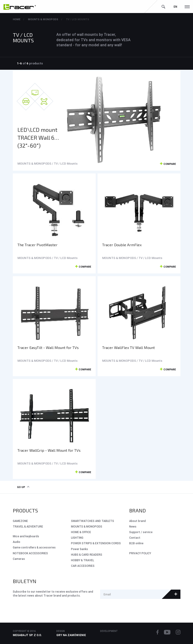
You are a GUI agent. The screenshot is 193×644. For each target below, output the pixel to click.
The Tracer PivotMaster (37, 245)
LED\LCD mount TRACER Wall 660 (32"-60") (39, 138)
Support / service (141, 532)
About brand (137, 521)
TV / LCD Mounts (78, 19)
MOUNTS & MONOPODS (43, 19)
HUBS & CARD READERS (87, 555)
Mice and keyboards (26, 536)
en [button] (175, 7)
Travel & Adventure (28, 526)
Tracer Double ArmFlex (122, 245)
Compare (168, 164)
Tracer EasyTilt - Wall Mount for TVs (48, 347)
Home (17, 19)
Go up (23, 487)
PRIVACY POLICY (140, 553)
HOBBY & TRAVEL (83, 560)
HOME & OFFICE (81, 532)
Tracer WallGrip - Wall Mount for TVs (49, 450)
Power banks (80, 549)
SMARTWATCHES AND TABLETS (93, 521)
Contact (135, 538)
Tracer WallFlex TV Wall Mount (129, 347)
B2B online (136, 543)
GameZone (20, 521)
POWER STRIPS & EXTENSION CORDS (96, 543)
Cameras (19, 559)
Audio (17, 542)
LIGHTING (77, 538)
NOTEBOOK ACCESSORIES (30, 553)
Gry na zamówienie (71, 635)
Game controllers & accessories (34, 547)
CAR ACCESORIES (83, 566)
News (133, 526)
